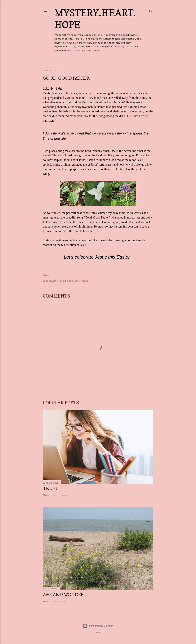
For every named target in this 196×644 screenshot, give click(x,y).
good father (74, 281)
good (63, 281)
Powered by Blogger (98, 626)
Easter (55, 281)
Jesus (85, 281)
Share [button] (46, 275)
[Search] (151, 11)
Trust (50, 488)
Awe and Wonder (63, 594)
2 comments (60, 495)
